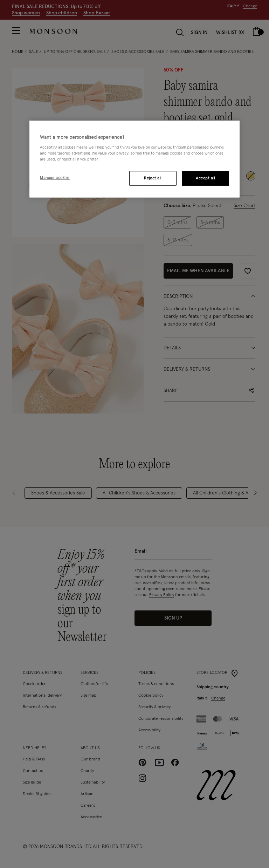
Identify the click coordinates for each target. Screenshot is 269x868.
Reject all (153, 179)
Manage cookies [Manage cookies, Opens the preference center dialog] (55, 178)
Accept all (205, 179)
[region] (134, 159)
